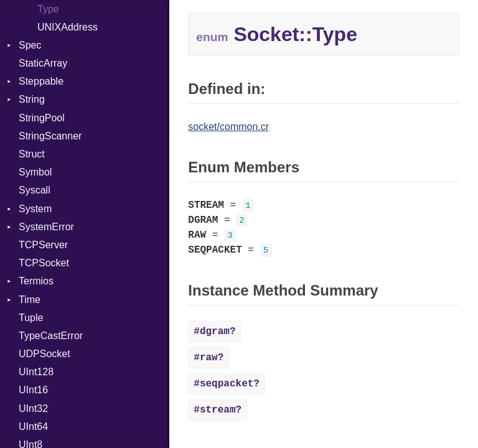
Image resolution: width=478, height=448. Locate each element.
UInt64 (33, 427)
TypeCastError (51, 336)
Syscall (35, 190)
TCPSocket (44, 263)
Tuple (31, 318)
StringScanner (50, 136)
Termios (36, 281)
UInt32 (33, 408)
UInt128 (36, 372)
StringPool (42, 118)
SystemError (46, 227)
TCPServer (43, 245)
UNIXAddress (68, 27)
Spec (30, 45)
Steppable (41, 81)
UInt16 (33, 390)
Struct (32, 154)
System (35, 209)
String (32, 99)
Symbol (35, 172)
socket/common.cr (228, 127)
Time (30, 300)
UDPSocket (45, 354)
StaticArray (43, 63)
